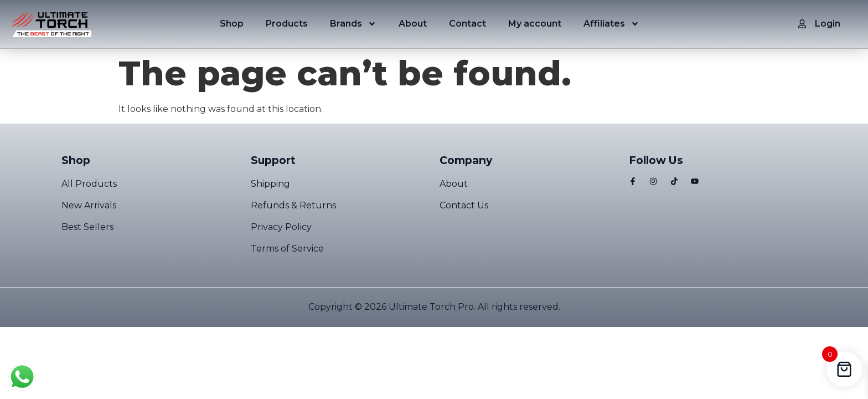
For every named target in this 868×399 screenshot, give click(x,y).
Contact (467, 24)
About (413, 24)
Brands (353, 24)
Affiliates (611, 24)
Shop (232, 24)
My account (535, 24)
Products (287, 24)
